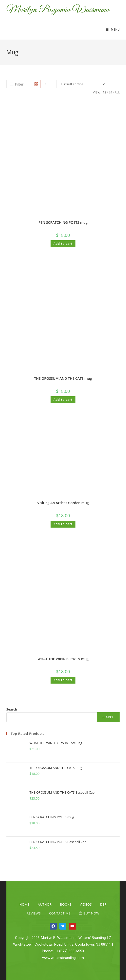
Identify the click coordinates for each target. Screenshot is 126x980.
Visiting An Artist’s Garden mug (63, 503)
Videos (86, 904)
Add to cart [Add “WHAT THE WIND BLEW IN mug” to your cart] (63, 680)
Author (45, 904)
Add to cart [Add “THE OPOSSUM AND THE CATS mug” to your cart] (63, 400)
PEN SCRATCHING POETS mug (63, 222)
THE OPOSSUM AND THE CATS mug (63, 378)
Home (25, 904)
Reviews (34, 913)
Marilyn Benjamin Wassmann (58, 10)
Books (66, 904)
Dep (103, 904)
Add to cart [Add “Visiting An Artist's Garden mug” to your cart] (63, 524)
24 (110, 92)
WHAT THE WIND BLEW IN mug (63, 659)
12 (105, 92)
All (117, 92)
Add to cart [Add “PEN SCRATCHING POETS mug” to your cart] (63, 244)
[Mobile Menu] (113, 30)
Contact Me (60, 913)
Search (12, 709)
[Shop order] (81, 84)
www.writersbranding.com (63, 958)
